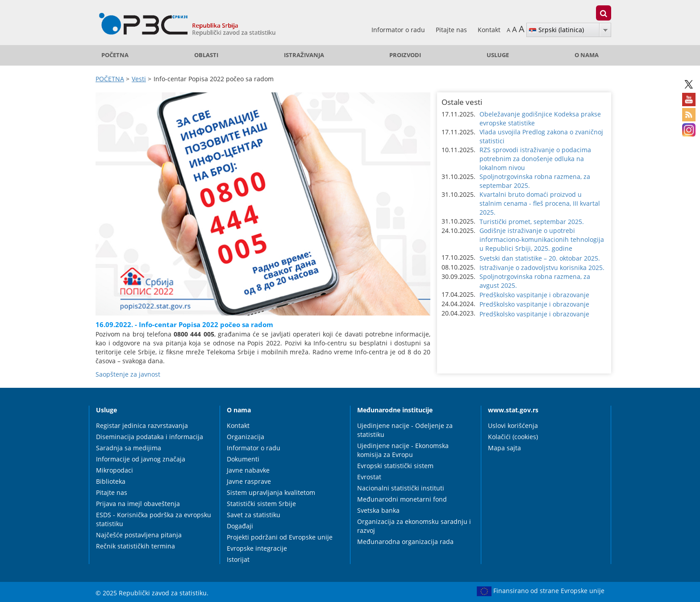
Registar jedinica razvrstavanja (142, 426)
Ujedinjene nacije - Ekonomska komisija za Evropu (403, 450)
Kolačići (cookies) (513, 437)
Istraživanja (304, 55)
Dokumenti (243, 459)
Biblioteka (111, 481)
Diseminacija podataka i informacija (150, 437)
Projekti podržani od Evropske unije (280, 537)
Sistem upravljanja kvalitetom (271, 492)
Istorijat (238, 559)
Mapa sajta (504, 448)
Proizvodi (405, 55)
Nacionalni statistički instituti (401, 488)
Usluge (498, 55)
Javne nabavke (248, 470)
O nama (587, 55)
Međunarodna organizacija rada (405, 542)
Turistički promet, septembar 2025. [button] (532, 222)
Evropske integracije (257, 548)
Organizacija (246, 437)
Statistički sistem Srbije (261, 504)
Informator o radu (399, 30)
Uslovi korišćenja (513, 426)
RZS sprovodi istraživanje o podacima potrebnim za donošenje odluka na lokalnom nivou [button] (535, 159)
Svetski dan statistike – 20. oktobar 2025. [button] (540, 258)
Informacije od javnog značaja (141, 459)
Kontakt (489, 30)
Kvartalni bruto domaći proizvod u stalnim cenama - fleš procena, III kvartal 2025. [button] (540, 203)
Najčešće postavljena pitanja (139, 535)
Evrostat (369, 477)
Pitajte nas (452, 30)
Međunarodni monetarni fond (402, 499)
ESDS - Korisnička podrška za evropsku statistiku (154, 519)
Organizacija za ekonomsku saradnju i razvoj (414, 526)
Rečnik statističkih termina (135, 546)
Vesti (139, 79)
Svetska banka (378, 510)
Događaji (240, 526)
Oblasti (206, 55)
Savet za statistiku (254, 515)
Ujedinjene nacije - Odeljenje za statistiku (405, 430)
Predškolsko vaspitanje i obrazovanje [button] (534, 295)
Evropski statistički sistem (395, 466)
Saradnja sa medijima (129, 448)
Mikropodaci (115, 470)
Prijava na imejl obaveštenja (138, 504)
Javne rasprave (249, 481)
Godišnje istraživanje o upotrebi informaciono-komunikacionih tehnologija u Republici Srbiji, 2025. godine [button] (542, 239)
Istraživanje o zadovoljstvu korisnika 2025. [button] (542, 268)
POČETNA (115, 55)
